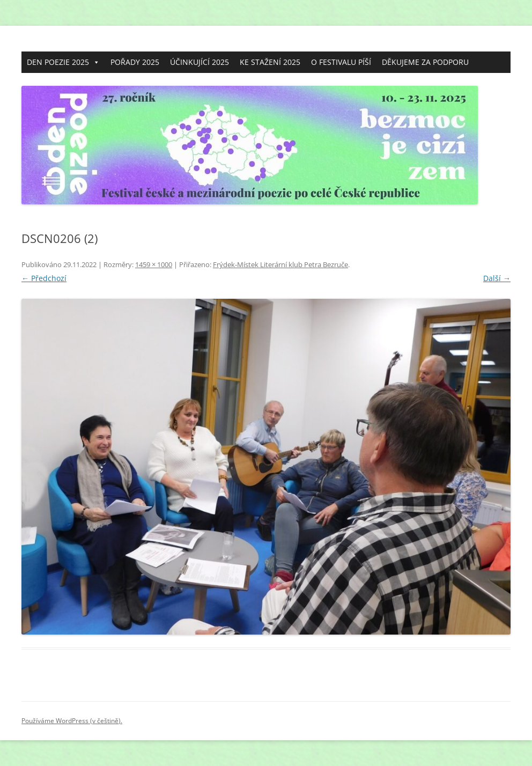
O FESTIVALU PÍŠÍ (341, 62)
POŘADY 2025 (135, 62)
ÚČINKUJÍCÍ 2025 (199, 62)
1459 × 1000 (154, 264)
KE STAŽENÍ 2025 (270, 62)
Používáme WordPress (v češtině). (72, 721)
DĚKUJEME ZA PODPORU (425, 62)
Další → (497, 278)
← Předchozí (44, 278)
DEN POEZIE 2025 (63, 62)
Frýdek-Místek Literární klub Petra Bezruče (280, 264)
